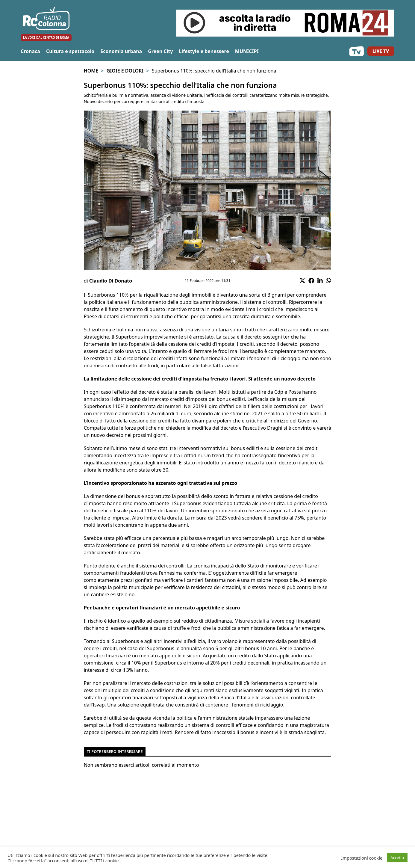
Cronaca (30, 51)
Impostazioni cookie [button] (362, 858)
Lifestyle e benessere (204, 51)
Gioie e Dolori (125, 71)
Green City (160, 51)
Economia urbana (121, 51)
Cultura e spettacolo (70, 51)
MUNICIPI (247, 51)
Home (91, 71)
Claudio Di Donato (111, 281)
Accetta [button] (397, 858)
